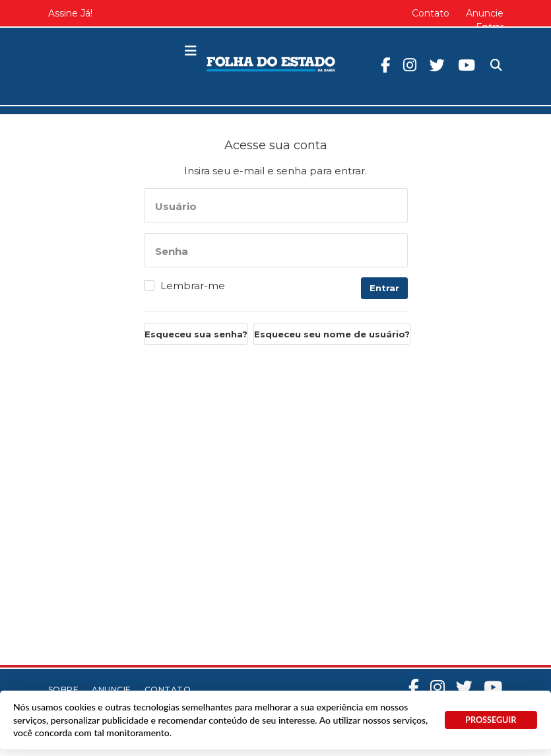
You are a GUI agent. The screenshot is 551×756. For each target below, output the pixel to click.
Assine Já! (70, 13)
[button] (191, 52)
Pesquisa (485, 54)
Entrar (384, 288)
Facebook (385, 65)
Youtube (467, 65)
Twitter (437, 65)
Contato (431, 13)
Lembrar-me (193, 286)
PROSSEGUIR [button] (491, 720)
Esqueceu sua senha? (196, 334)
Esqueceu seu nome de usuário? (332, 334)
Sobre (64, 690)
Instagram (410, 65)
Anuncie (485, 13)
